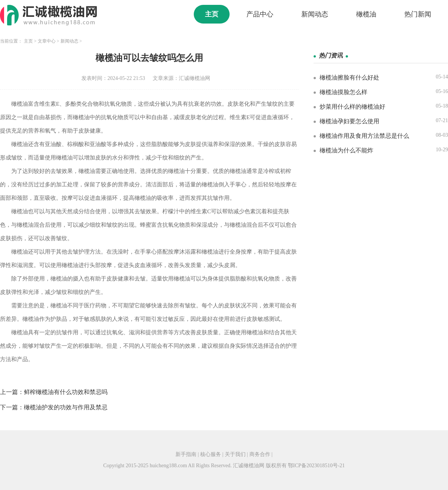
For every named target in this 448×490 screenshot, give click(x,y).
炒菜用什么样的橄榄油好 (352, 107)
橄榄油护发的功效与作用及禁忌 (66, 407)
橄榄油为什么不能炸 (346, 150)
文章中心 (47, 41)
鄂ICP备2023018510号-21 (316, 466)
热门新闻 (418, 14)
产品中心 (260, 14)
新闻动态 (315, 14)
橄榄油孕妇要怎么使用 (349, 121)
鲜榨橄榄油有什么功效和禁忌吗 (66, 392)
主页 (212, 14)
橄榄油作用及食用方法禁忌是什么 (364, 136)
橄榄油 (366, 14)
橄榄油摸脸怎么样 (343, 92)
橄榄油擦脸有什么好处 (349, 77)
